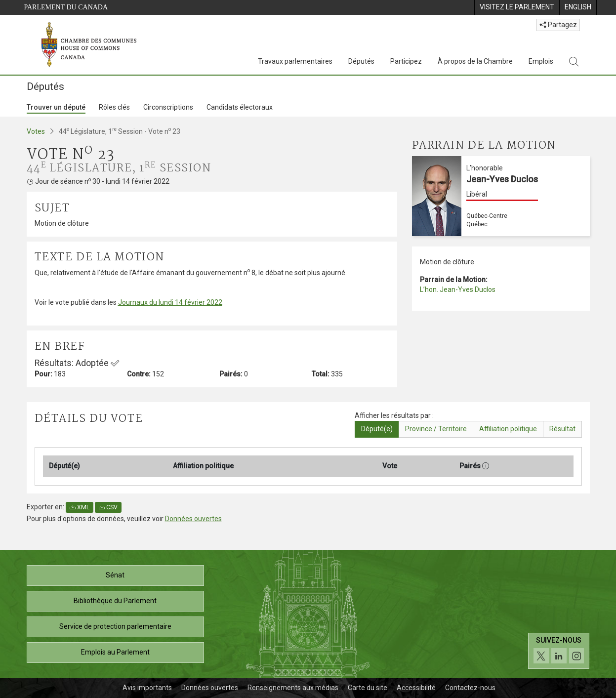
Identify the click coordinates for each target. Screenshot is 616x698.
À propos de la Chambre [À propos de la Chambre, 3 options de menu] (475, 61)
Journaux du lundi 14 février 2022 (170, 302)
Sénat (115, 575)
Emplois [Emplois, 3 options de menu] (541, 61)
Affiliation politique (508, 429)
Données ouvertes (193, 519)
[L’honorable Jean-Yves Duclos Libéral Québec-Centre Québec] (501, 196)
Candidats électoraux (240, 107)
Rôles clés (114, 107)
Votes (36, 131)
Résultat (562, 429)
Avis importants (147, 688)
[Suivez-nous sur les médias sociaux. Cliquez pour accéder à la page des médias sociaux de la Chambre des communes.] (559, 651)
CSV (108, 507)
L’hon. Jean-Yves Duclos (458, 289)
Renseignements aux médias (293, 688)
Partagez (558, 25)
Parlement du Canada (66, 7)
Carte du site (368, 688)
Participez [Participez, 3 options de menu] (406, 61)
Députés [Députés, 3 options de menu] (361, 61)
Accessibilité (416, 688)
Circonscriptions (168, 107)
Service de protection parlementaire (115, 626)
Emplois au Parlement (115, 652)
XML (80, 507)
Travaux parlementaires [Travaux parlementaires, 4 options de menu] (295, 61)
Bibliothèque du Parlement (115, 601)
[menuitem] (517, 7)
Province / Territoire (436, 429)
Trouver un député (56, 107)
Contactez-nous (470, 688)
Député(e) (377, 429)
